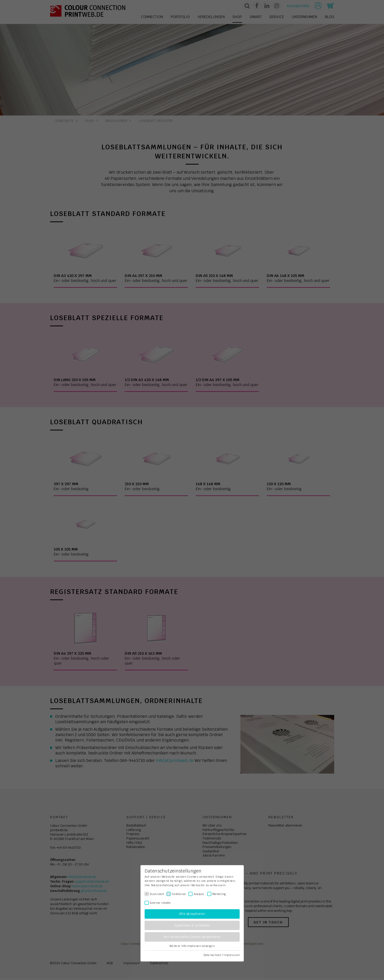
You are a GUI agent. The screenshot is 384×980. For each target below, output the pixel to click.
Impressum (231, 955)
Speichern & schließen (192, 925)
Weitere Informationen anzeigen (192, 946)
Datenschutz (212, 955)
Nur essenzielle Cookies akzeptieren (192, 937)
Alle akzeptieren (192, 914)
